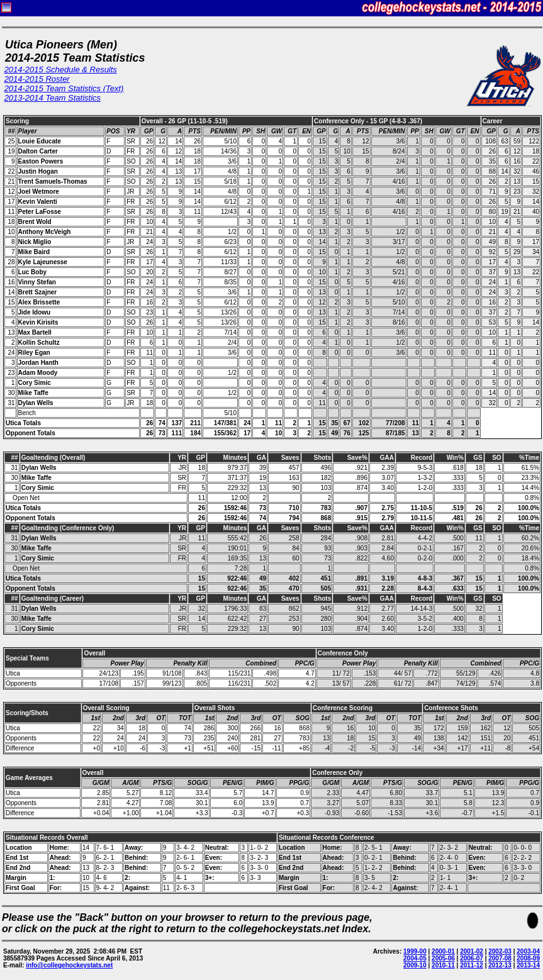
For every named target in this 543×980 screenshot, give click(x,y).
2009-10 (415, 965)
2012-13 (500, 965)
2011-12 (472, 965)
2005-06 (443, 958)
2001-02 (472, 951)
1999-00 (415, 951)
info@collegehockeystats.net (69, 965)
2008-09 (528, 958)
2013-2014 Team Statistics (53, 98)
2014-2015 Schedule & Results (61, 70)
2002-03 (500, 951)
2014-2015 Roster (37, 79)
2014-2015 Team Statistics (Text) (64, 88)
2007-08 (500, 958)
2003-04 (528, 951)
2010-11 (443, 965)
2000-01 (443, 951)
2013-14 (528, 965)
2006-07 (472, 958)
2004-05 (415, 958)
